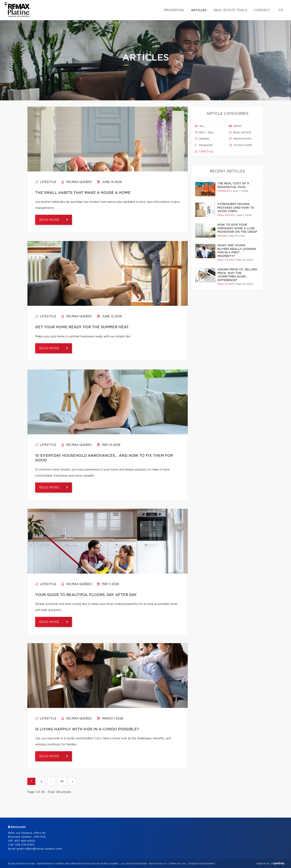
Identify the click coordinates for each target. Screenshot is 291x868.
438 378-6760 (25, 845)
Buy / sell (205, 133)
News (235, 126)
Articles (199, 10)
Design (202, 139)
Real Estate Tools (230, 10)
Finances (204, 145)
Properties (174, 10)
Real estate (240, 133)
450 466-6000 (25, 841)
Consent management (201, 864)
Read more (50, 220)
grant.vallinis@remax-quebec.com (39, 849)
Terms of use (177, 864)
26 (62, 781)
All (200, 126)
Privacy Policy (158, 864)
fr (281, 10)
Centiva (278, 863)
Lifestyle (46, 182)
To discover (240, 145)
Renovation (240, 139)
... (51, 781)
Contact (262, 10)
